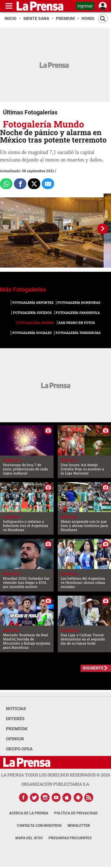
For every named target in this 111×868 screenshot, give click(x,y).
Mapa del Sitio (29, 838)
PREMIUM (17, 729)
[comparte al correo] (48, 184)
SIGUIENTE (93, 668)
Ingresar (85, 6)
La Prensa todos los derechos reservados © (56, 775)
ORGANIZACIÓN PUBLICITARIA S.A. (56, 784)
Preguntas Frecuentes (70, 838)
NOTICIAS (16, 708)
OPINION (15, 739)
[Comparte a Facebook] (20, 184)
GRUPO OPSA (19, 749)
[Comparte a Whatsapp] (6, 184)
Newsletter (79, 826)
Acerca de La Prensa (29, 813)
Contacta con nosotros (39, 826)
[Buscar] (103, 19)
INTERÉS (15, 718)
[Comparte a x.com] (34, 184)
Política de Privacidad (76, 813)
